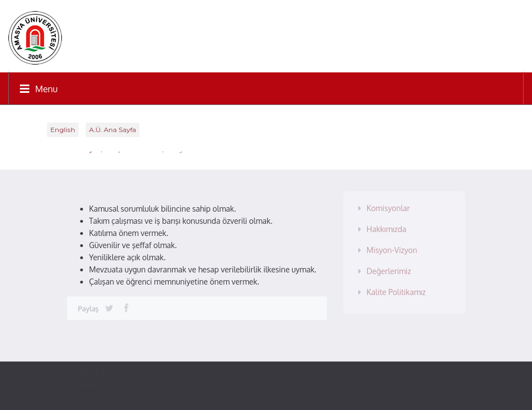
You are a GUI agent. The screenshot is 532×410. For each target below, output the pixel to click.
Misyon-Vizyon (392, 248)
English (63, 130)
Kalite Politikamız (396, 290)
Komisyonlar (388, 206)
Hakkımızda (387, 227)
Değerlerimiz (389, 269)
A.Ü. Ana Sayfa (113, 130)
